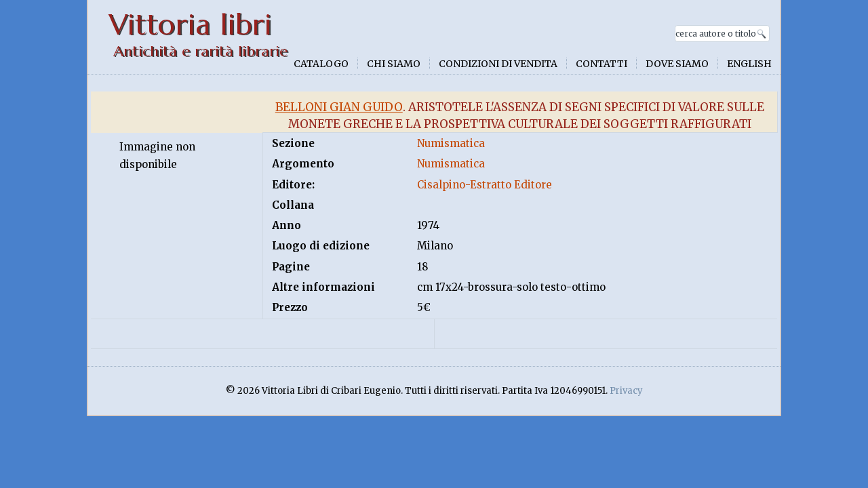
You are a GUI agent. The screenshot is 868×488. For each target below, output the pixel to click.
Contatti (601, 64)
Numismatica (451, 143)
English (749, 64)
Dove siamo (677, 64)
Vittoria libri (190, 25)
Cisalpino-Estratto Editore (485, 185)
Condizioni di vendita (498, 64)
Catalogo (321, 64)
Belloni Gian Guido (339, 107)
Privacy (626, 391)
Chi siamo (394, 64)
